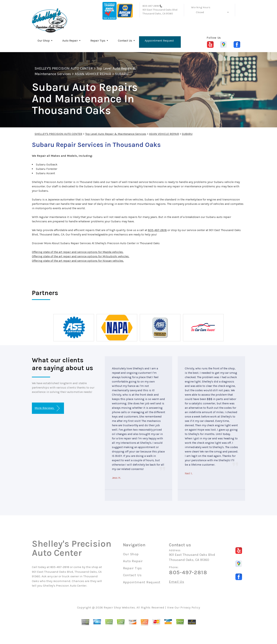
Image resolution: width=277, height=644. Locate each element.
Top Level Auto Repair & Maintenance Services (116, 134)
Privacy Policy (190, 607)
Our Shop (44, 41)
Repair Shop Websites (119, 607)
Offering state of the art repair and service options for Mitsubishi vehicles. (81, 256)
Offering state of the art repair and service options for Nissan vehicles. (78, 261)
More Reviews (47, 408)
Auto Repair (70, 41)
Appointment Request (159, 41)
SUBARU (122, 74)
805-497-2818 (151, 6)
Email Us (176, 582)
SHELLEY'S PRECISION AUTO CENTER (64, 68)
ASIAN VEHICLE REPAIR (93, 74)
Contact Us (125, 41)
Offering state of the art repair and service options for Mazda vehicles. (78, 252)
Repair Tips (98, 41)
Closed (200, 12)
